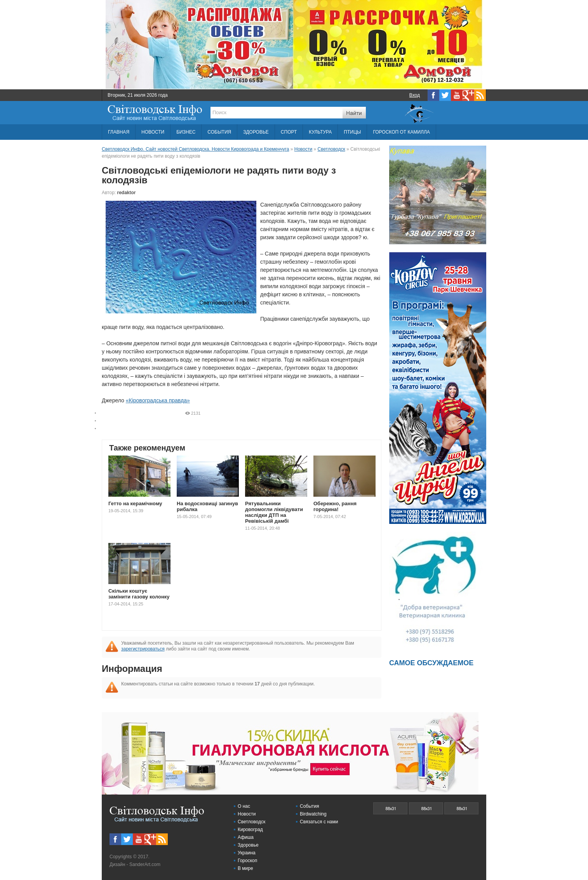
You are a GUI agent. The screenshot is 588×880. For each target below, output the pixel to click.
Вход (415, 95)
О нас (244, 806)
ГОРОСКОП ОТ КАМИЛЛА (401, 132)
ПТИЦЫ (352, 132)
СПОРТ (289, 132)
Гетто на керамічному (135, 503)
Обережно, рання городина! (335, 506)
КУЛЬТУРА (320, 132)
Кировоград (250, 830)
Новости (247, 814)
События (310, 806)
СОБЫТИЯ (219, 132)
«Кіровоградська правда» (158, 400)
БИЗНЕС (186, 132)
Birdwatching (313, 814)
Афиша (246, 837)
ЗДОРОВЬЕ (256, 132)
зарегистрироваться (143, 649)
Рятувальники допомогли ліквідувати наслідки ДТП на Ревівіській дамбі (274, 512)
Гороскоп (247, 861)
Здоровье (248, 845)
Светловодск (251, 822)
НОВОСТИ (153, 132)
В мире (245, 868)
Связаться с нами (319, 822)
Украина (247, 853)
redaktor (127, 193)
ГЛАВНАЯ (119, 132)
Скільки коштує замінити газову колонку (139, 594)
